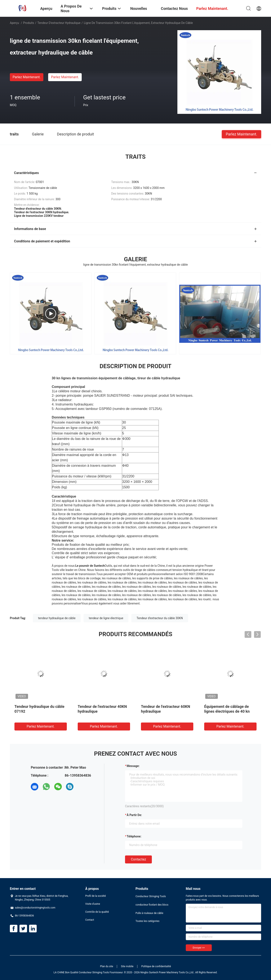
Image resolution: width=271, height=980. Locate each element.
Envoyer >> (199, 948)
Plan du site (107, 966)
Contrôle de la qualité (97, 912)
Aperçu (14, 23)
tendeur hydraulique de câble (57, 618)
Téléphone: (134, 836)
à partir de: (134, 815)
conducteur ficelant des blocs (152, 905)
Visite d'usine (93, 904)
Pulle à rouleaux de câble (149, 913)
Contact (90, 920)
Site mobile (127, 966)
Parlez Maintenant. (26, 77)
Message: (133, 766)
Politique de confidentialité (156, 966)
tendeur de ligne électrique (106, 618)
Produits (28, 23)
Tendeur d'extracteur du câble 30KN (160, 618)
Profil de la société (95, 896)
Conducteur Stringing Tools (151, 896)
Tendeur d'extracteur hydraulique (59, 23)
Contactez (138, 859)
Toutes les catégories (147, 921)
